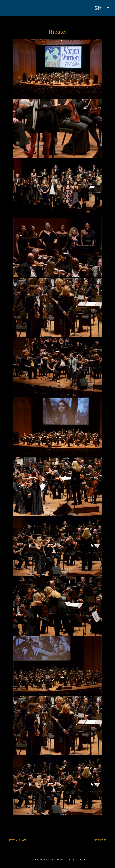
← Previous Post (16, 840)
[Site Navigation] (108, 8)
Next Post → (102, 840)
